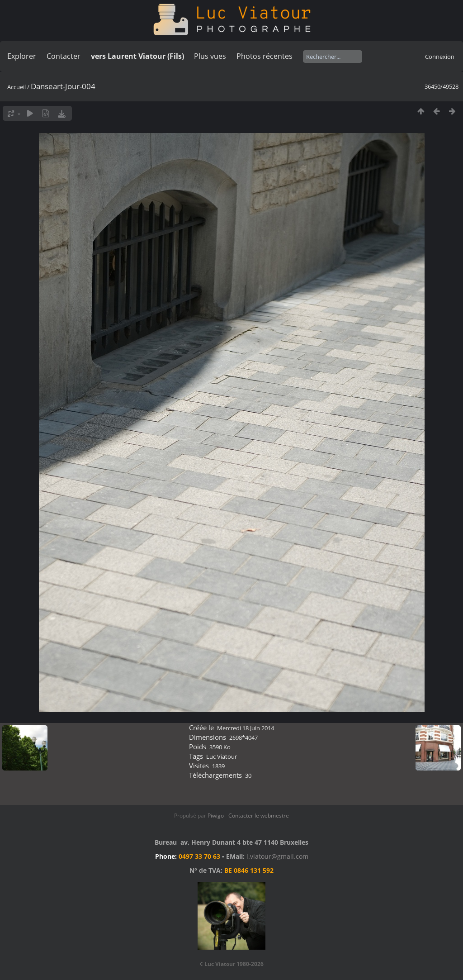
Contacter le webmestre (259, 816)
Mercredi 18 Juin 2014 (246, 728)
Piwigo (216, 816)
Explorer (22, 56)
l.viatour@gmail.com (277, 856)
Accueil (17, 87)
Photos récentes (265, 56)
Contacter (64, 56)
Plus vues (210, 56)
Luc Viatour (222, 756)
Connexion (440, 57)
